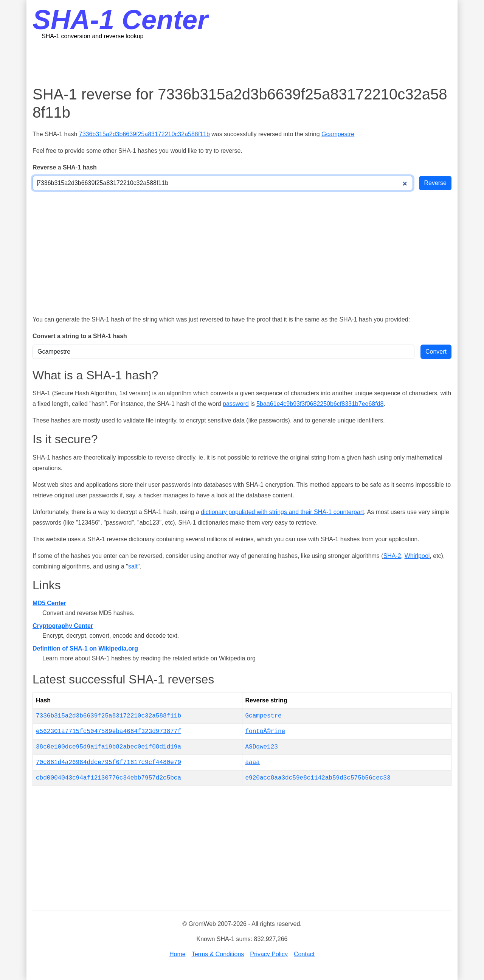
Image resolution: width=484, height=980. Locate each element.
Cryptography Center (63, 626)
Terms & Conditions (218, 954)
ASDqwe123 (262, 747)
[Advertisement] (242, 62)
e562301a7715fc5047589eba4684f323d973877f (109, 732)
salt (133, 566)
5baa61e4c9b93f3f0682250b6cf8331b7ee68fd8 (320, 404)
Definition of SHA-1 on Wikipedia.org (85, 648)
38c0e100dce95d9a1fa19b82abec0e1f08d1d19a (109, 747)
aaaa (253, 763)
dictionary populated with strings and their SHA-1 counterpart (282, 512)
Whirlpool (417, 556)
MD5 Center (49, 603)
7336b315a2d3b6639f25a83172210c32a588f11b (144, 134)
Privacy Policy (269, 954)
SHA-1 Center (120, 20)
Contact (304, 954)
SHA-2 (392, 556)
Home (178, 954)
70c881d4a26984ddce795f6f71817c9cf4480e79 (109, 763)
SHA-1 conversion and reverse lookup (92, 36)
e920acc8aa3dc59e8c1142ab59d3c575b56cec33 (318, 778)
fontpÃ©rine (265, 732)
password (236, 404)
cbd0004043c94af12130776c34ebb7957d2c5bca (109, 778)
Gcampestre (338, 134)
